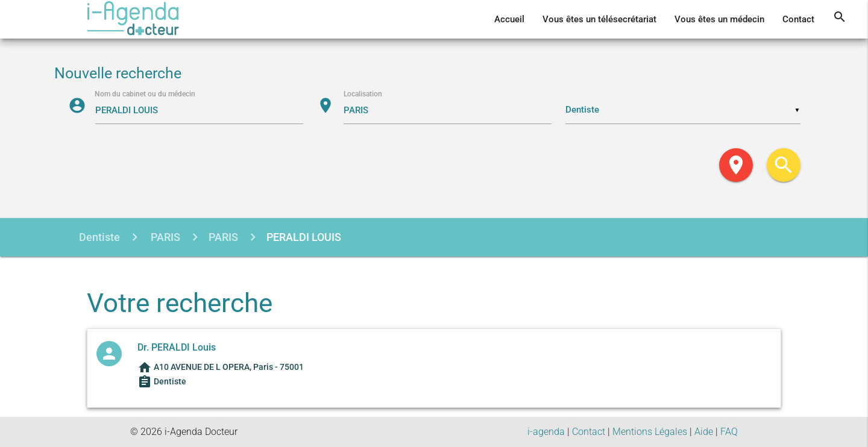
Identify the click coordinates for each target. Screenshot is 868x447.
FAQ (729, 432)
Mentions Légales (650, 432)
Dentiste (99, 237)
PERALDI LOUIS (304, 237)
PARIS (164, 237)
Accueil (509, 19)
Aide (704, 432)
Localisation (363, 94)
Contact (798, 19)
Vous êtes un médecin (719, 19)
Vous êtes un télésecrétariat (599, 19)
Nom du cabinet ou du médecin (146, 94)
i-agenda (546, 432)
